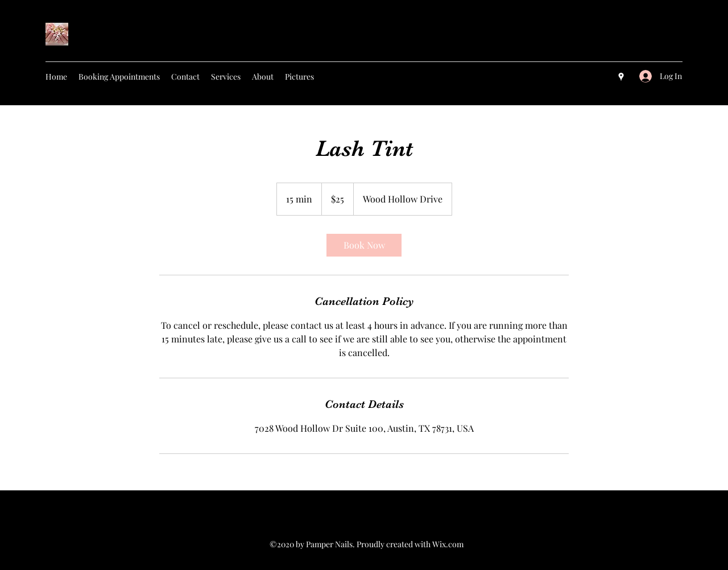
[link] (364, 245)
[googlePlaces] (621, 77)
